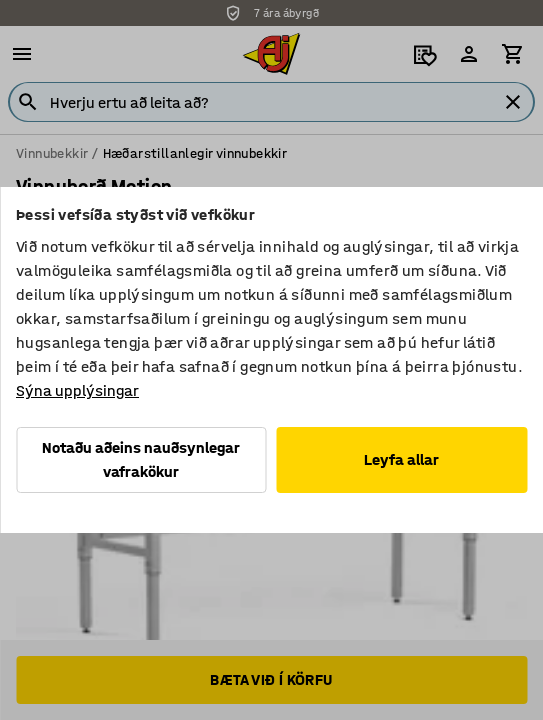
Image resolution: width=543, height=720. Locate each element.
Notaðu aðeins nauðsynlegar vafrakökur (141, 459)
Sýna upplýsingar (77, 390)
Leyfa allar (401, 459)
